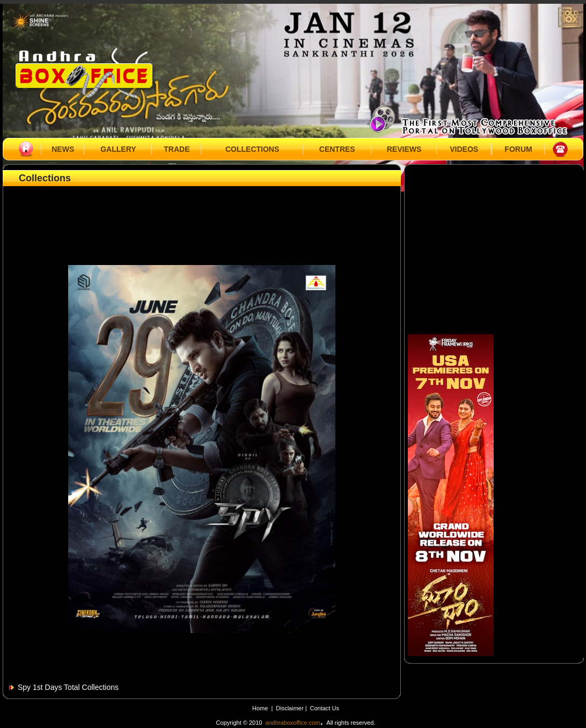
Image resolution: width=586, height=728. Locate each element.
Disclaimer (290, 708)
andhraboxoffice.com (292, 723)
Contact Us (325, 708)
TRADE (177, 149)
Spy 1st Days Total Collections (68, 687)
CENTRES (337, 149)
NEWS (63, 149)
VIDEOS (464, 149)
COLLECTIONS (252, 149)
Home (260, 708)
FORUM (518, 149)
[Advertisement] (202, 213)
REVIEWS (404, 149)
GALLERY (118, 149)
